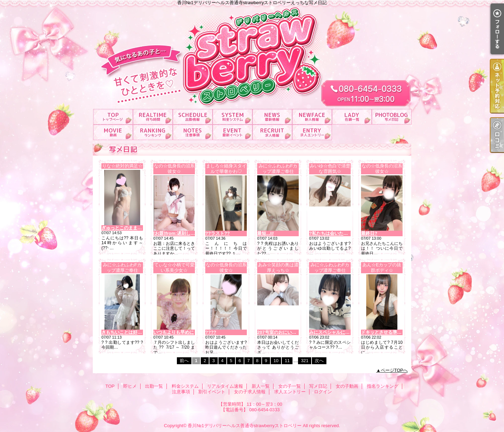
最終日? (369, 233)
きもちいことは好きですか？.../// (134, 332)
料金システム (232, 117)
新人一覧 (312, 117)
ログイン (323, 392)
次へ (319, 361)
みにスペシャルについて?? (337, 332)
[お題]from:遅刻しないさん (181, 233)
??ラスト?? (218, 233)
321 (305, 361)
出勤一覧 (193, 117)
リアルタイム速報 (272, 117)
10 (276, 361)
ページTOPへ (394, 370)
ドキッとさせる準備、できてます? (396, 332)
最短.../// (265, 233)
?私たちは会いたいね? (332, 233)
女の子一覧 (352, 117)
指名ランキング (153, 132)
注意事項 (193, 132)
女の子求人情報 (272, 132)
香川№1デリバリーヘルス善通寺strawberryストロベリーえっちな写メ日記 (252, 54)
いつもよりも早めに (174, 332)
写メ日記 (392, 117)
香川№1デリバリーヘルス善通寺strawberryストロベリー (245, 426)
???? (211, 332)
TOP (113, 117)
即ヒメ (153, 117)
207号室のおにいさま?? (282, 332)
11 (287, 361)
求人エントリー (312, 132)
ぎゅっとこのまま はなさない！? (135, 228)
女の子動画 (113, 132)
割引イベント (232, 132)
